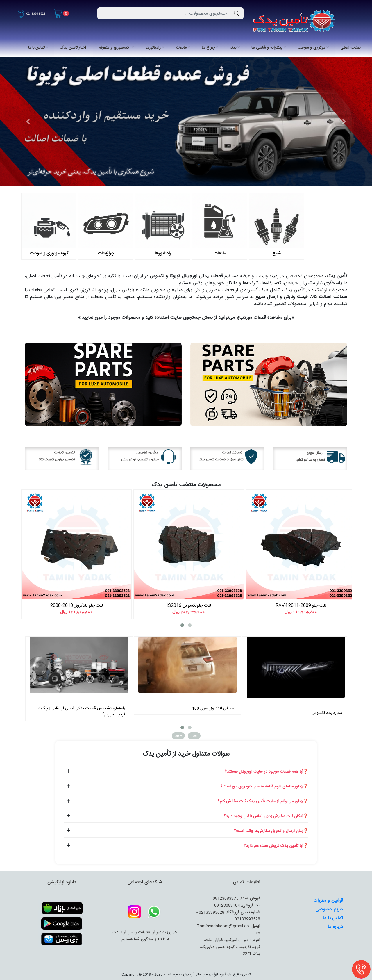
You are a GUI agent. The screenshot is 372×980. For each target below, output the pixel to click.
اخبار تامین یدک (73, 48)
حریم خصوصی (329, 909)
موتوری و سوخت (311, 48)
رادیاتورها (153, 48)
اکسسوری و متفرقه (115, 48)
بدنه (233, 48)
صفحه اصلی (350, 48)
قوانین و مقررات (328, 901)
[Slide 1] (181, 177)
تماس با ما (36, 48)
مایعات (181, 48)
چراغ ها (208, 48)
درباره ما (335, 927)
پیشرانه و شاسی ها (267, 48)
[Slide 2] (191, 177)
